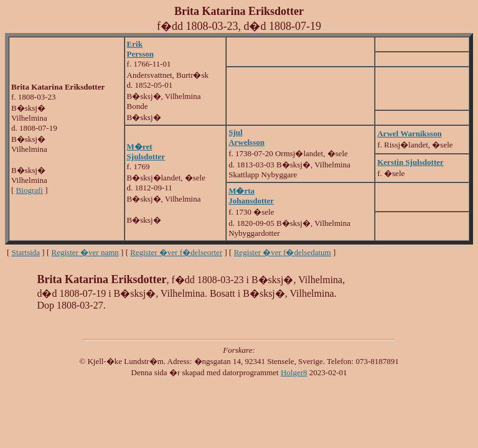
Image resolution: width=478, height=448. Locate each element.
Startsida (26, 252)
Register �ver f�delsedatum (283, 252)
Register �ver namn (85, 252)
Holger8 (294, 372)
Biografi (30, 190)
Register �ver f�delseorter (176, 252)
